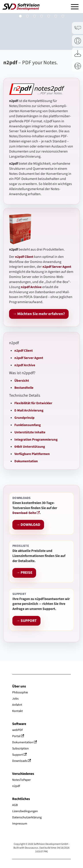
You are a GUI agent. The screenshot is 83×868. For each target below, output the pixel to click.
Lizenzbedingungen (25, 811)
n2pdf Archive (25, 365)
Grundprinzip (24, 418)
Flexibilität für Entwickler (33, 403)
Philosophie (20, 693)
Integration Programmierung (36, 440)
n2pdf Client (24, 351)
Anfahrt (17, 705)
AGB (15, 805)
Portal (18, 736)
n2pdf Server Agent (29, 358)
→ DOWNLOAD (28, 525)
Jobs (15, 699)
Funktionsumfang (28, 425)
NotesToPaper (21, 780)
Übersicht (22, 381)
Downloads (22, 761)
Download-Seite (26, 513)
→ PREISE (24, 573)
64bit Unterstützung (30, 447)
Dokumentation (26, 461)
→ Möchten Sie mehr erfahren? (39, 314)
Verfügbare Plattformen (32, 454)
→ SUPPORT (26, 621)
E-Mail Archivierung (29, 410)
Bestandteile (24, 388)
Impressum (20, 824)
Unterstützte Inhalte (30, 432)
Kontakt (17, 711)
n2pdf (16, 786)
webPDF (18, 730)
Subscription (20, 749)
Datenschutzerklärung (27, 817)
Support (19, 755)
